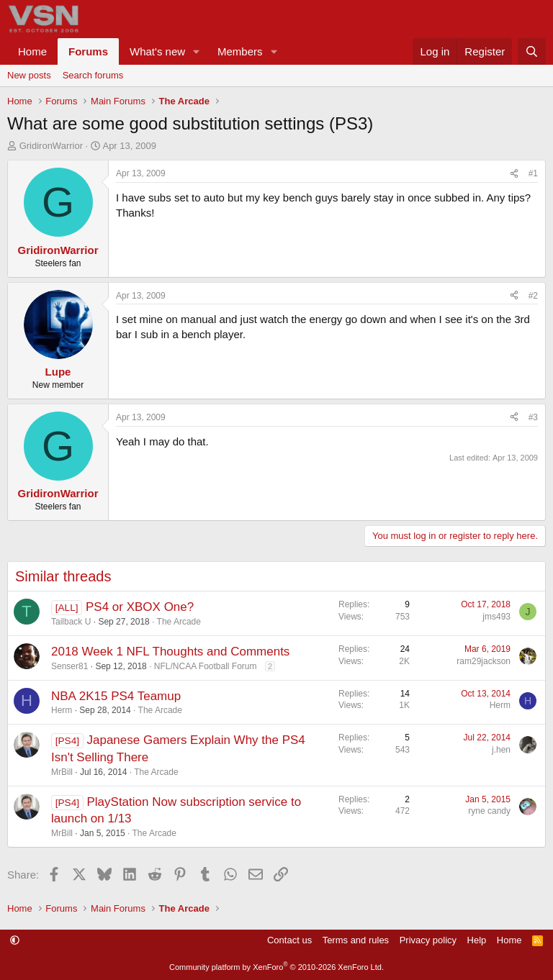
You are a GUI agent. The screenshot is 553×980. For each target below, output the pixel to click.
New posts (29, 75)
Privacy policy (428, 940)
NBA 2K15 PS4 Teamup (116, 696)
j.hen (501, 750)
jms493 (496, 617)
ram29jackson (484, 661)
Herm (62, 710)
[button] (197, 51)
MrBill (62, 772)
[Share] (514, 174)
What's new (157, 51)
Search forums (93, 75)
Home (32, 51)
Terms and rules (356, 940)
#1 (533, 173)
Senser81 (69, 666)
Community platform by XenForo (276, 967)
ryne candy (489, 811)
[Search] (532, 51)
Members (240, 51)
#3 (533, 417)
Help (477, 940)
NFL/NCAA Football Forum (206, 666)
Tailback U (71, 622)
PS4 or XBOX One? (140, 607)
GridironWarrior (51, 146)
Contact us (289, 940)
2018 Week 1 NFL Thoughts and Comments (170, 652)
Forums (88, 51)
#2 (533, 296)
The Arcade (179, 622)
